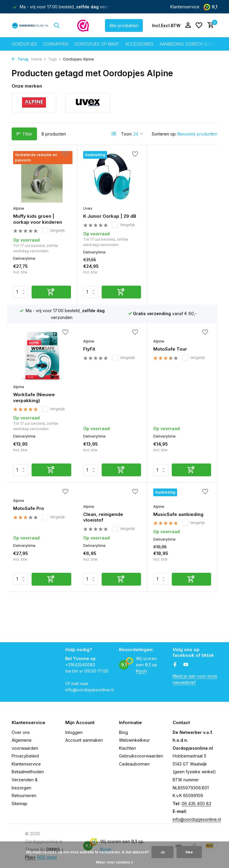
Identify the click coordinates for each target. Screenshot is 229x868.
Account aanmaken (84, 740)
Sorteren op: (164, 134)
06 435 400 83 (196, 804)
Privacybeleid (25, 756)
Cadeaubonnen (134, 764)
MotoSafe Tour (100, 349)
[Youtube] (186, 665)
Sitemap (20, 804)
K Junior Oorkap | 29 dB (110, 216)
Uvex (88, 208)
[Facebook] (175, 665)
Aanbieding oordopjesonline (192, 44)
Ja (163, 852)
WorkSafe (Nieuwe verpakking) (174, 219)
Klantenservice (185, 7)
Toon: (127, 134)
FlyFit (19, 349)
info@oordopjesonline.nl (197, 819)
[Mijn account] (188, 25)
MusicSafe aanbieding (108, 453)
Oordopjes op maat (97, 44)
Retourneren (24, 795)
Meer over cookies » (115, 862)
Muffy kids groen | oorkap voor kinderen (38, 219)
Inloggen (74, 732)
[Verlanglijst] (199, 25)
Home (39, 59)
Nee (189, 852)
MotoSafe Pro (169, 349)
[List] (114, 134)
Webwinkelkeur (134, 740)
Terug (20, 59)
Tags (55, 59)
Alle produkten (124, 25)
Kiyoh (141, 671)
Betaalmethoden (28, 772)
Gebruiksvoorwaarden (141, 756)
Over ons (21, 732)
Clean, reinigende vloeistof (33, 456)
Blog (123, 732)
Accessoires (139, 44)
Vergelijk (54, 231)
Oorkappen (56, 44)
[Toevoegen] (51, 292)
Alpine (19, 208)
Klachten (127, 748)
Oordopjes (24, 44)
